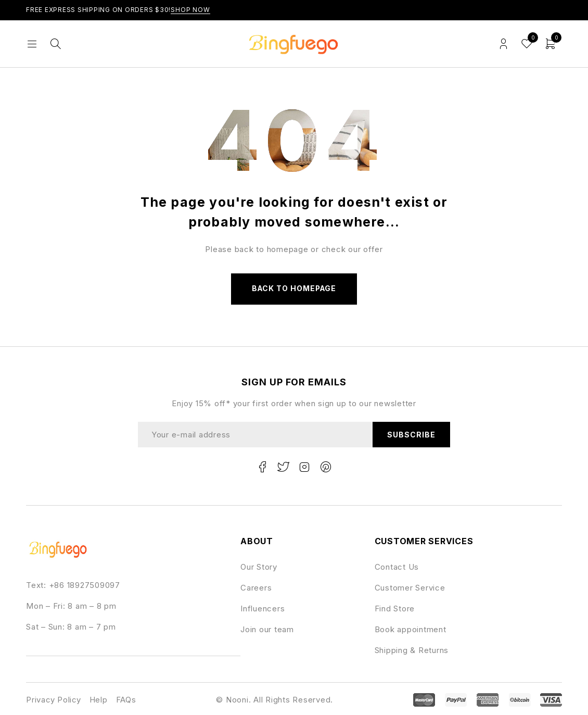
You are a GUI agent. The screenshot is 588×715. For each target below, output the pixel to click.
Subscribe (411, 435)
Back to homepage (294, 289)
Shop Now (190, 10)
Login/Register (503, 44)
